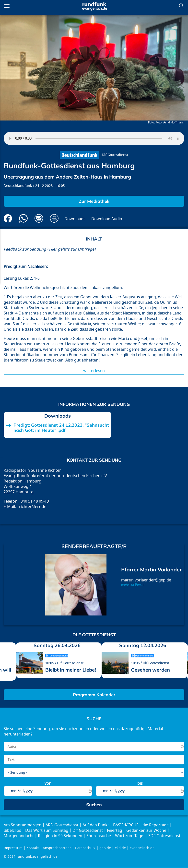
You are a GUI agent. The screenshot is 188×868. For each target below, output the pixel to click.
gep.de (105, 848)
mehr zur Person (133, 585)
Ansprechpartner (57, 848)
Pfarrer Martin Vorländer (151, 569)
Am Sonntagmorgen (23, 825)
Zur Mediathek (94, 201)
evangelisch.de (142, 848)
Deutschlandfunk (18, 186)
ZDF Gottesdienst (164, 836)
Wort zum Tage (130, 836)
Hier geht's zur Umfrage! (73, 249)
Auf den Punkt (96, 825)
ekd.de (120, 848)
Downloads (75, 219)
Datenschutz (85, 848)
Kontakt (33, 848)
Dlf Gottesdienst (115, 155)
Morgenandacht (19, 836)
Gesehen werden (150, 670)
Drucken (54, 218)
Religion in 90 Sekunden (60, 836)
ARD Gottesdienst (62, 825)
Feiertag (115, 831)
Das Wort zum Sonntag (47, 831)
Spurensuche (99, 836)
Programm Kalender (94, 695)
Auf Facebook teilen (8, 218)
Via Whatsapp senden (23, 218)
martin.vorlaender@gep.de (146, 580)
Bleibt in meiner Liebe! (71, 670)
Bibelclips (12, 831)
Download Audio (107, 219)
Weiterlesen (94, 371)
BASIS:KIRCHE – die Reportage (141, 825)
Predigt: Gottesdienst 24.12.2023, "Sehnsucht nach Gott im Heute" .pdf (61, 428)
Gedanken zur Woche (146, 831)
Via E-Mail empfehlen (39, 218)
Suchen (181, 6)
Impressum (13, 848)
